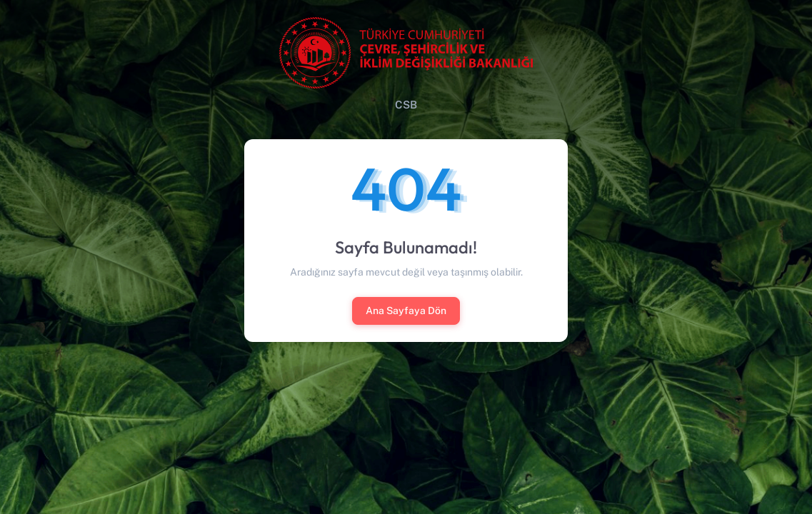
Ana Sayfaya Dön (406, 311)
